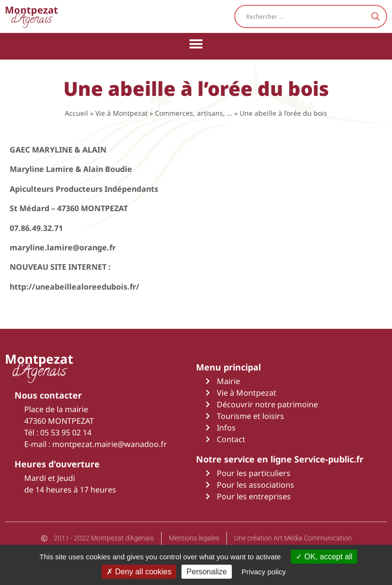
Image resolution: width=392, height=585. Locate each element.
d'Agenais (31, 16)
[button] (196, 44)
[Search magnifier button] (376, 16)
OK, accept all (324, 557)
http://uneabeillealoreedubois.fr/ (75, 287)
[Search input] (306, 16)
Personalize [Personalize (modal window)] (207, 572)
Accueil (76, 113)
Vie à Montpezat (121, 113)
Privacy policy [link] (264, 572)
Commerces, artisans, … (194, 113)
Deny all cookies (139, 572)
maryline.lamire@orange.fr (63, 247)
